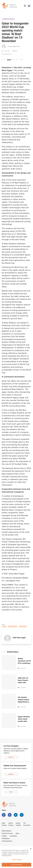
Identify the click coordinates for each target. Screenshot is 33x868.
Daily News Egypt (15, 47)
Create (11, 757)
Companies (13, 836)
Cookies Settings (17, 860)
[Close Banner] (31, 849)
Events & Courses (7, 833)
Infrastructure (13, 626)
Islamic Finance (11, 824)
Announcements (7, 841)
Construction (23, 626)
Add (11, 792)
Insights (4, 836)
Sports (4, 626)
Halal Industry (4, 824)
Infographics (6, 838)
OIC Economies (27, 824)
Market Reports (7, 831)
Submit (11, 774)
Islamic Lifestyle (18, 824)
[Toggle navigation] (29, 6)
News (18, 833)
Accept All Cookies (16, 865)
